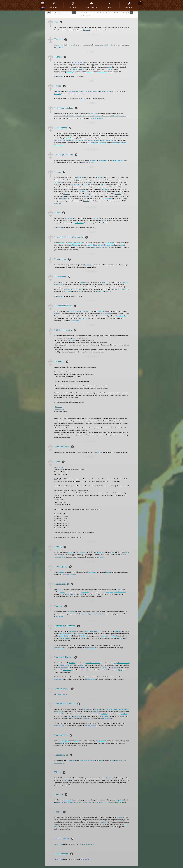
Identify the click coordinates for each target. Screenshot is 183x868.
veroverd (104, 220)
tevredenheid (82, 318)
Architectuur (58, 116)
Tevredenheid (59, 182)
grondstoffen (90, 182)
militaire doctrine (70, 574)
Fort (56, 479)
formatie (60, 47)
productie (80, 802)
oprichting (96, 218)
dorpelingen (100, 552)
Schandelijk (70, 72)
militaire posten (106, 92)
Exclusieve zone (82, 614)
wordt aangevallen (106, 719)
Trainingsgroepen (60, 557)
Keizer (82, 69)
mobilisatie (81, 552)
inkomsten (76, 184)
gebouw (59, 92)
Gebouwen (93, 160)
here (61, 76)
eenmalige (59, 285)
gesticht (121, 245)
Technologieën (103, 160)
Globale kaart (54, 5)
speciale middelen (120, 802)
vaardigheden (66, 741)
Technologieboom (98, 118)
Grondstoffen (59, 409)
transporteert (97, 631)
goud (102, 184)
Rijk (77, 180)
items (71, 340)
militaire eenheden (118, 160)
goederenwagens (59, 763)
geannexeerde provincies (76, 92)
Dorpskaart (86, 30)
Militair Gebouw (59, 467)
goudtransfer (85, 592)
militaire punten (89, 844)
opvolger (109, 67)
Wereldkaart (69, 218)
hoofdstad (124, 714)
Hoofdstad (72, 631)
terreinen (61, 243)
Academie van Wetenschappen (92, 116)
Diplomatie (129, 5)
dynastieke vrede (102, 72)
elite (128, 552)
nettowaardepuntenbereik (101, 247)
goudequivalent (59, 648)
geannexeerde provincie (112, 709)
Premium (123, 555)
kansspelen (58, 94)
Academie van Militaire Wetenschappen (114, 116)
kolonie (124, 289)
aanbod (119, 590)
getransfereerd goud (120, 592)
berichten (66, 780)
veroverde (111, 802)
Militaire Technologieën (93, 140)
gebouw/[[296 (92, 114)
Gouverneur (102, 741)
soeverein (71, 45)
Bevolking (80, 177)
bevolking (83, 282)
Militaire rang (59, 844)
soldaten (112, 552)
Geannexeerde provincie (66, 634)
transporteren (67, 638)
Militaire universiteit (76, 116)
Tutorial (81, 98)
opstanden (79, 289)
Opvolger (75, 69)
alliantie (108, 778)
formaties (110, 45)
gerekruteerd (92, 572)
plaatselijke (72, 311)
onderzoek (60, 45)
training (109, 572)
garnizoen (105, 822)
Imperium (87, 719)
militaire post (60, 712)
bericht (59, 590)
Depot (104, 636)
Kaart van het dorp (88, 162)
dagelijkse (125, 282)
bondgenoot (110, 592)
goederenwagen (62, 694)
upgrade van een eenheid (122, 663)
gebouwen (89, 802)
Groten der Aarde (91, 5)
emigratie (66, 289)
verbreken (89, 72)
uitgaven (65, 802)
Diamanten (59, 407)
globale (79, 311)
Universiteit (66, 116)
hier (59, 537)
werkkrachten (72, 802)
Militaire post (88, 265)
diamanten (105, 189)
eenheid (59, 555)
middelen (86, 709)
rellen (72, 289)
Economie (73, 5)
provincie (119, 289)
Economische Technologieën (63, 140)
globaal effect (75, 245)
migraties (57, 314)
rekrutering (71, 552)
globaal (69, 138)
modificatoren (79, 223)
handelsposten (95, 92)
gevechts (105, 45)
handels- (127, 709)
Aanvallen (92, 245)
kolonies (87, 92)
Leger (110, 5)
